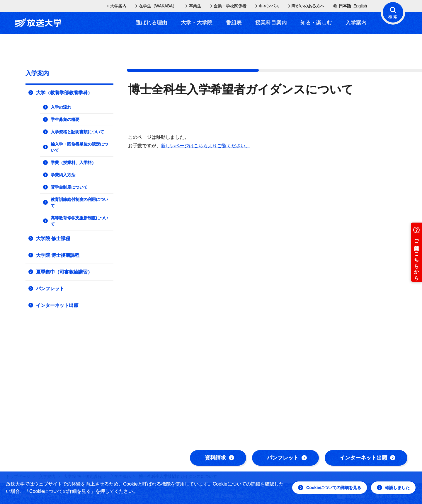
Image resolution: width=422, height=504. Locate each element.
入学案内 (356, 23)
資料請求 (219, 458)
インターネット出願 (367, 458)
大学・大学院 (197, 23)
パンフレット (287, 458)
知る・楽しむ (316, 23)
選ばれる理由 (152, 23)
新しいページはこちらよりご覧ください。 (205, 146)
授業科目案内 (271, 23)
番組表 (234, 23)
